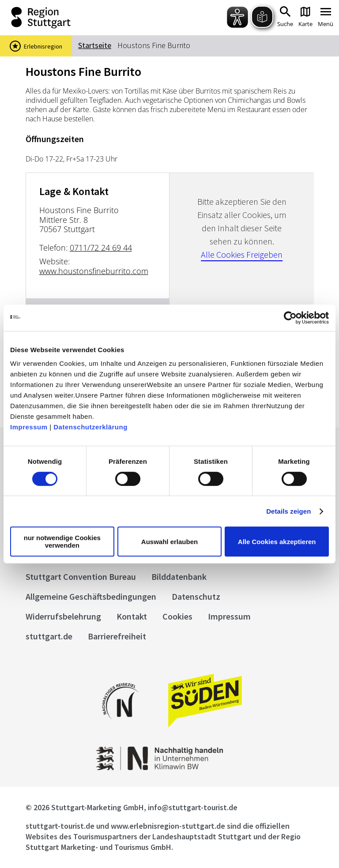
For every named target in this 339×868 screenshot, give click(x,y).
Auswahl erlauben (169, 542)
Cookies (177, 616)
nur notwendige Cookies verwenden (62, 541)
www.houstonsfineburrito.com (94, 271)
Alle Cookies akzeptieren (277, 542)
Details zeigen (288, 511)
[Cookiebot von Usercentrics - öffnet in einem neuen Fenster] (290, 318)
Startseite (95, 45)
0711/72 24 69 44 (101, 248)
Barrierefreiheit (117, 636)
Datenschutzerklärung (90, 427)
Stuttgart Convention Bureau (81, 577)
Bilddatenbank (179, 577)
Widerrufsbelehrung (63, 616)
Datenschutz (196, 596)
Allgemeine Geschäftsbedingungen (91, 596)
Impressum (29, 427)
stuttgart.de (49, 636)
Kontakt (132, 616)
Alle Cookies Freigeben (242, 254)
